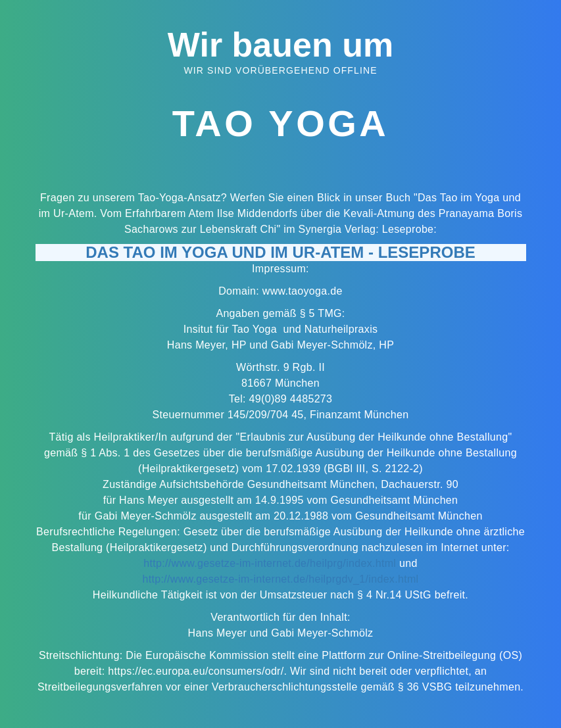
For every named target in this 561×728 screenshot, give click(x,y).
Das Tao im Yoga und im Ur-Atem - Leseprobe (280, 252)
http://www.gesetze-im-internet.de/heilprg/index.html (270, 563)
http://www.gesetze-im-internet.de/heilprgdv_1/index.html (281, 579)
